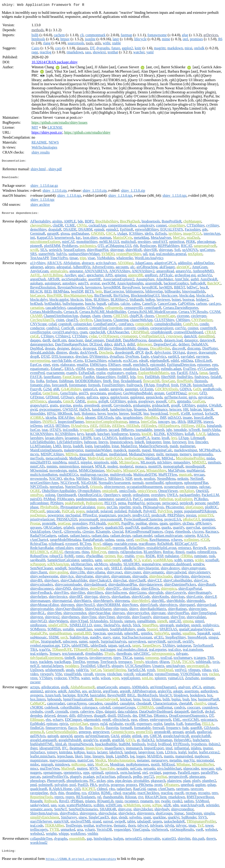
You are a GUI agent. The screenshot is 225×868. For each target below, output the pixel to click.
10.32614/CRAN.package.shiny (54, 63)
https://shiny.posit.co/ (47, 133)
